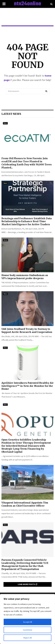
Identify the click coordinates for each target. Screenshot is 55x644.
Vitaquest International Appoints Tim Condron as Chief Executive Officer (25, 504)
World (5, 240)
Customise (28, 630)
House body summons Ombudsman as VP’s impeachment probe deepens (25, 277)
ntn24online (27, 4)
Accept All (28, 622)
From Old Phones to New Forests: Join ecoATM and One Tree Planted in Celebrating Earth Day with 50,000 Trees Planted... (27, 163)
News (5, 123)
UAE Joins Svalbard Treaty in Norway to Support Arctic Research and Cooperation (27, 330)
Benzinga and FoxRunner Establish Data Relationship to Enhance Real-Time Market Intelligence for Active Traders (27, 221)
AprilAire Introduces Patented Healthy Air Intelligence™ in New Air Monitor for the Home (27, 386)
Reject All (28, 638)
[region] (27, 619)
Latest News (11, 114)
